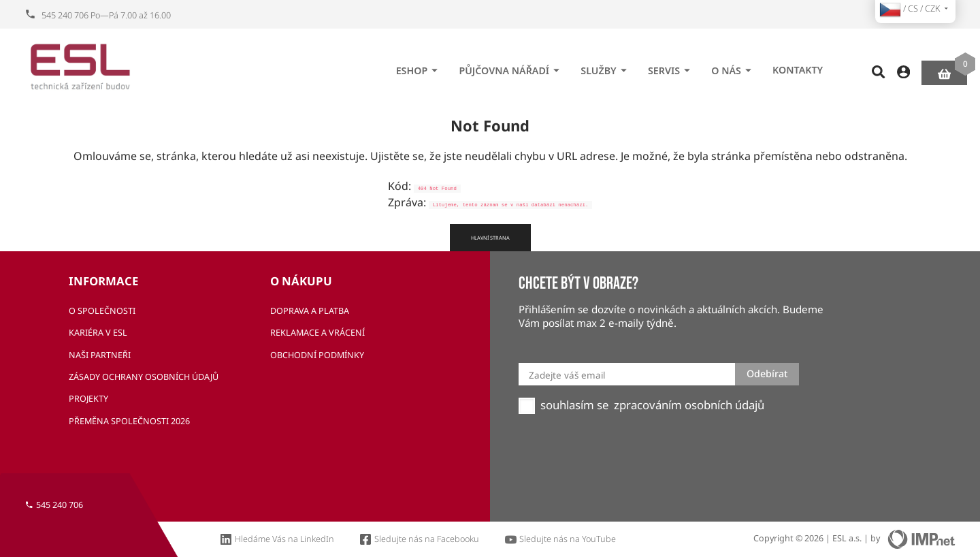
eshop (419, 66)
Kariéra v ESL (98, 333)
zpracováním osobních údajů (689, 405)
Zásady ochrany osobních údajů (144, 377)
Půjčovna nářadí (511, 66)
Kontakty (798, 66)
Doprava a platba (310, 311)
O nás (733, 66)
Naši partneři (100, 355)
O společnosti (102, 311)
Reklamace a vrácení (317, 333)
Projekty (88, 399)
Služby (605, 66)
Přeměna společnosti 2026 (129, 421)
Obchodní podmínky (317, 355)
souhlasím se (574, 405)
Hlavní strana (490, 238)
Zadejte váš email (567, 375)
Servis (671, 66)
